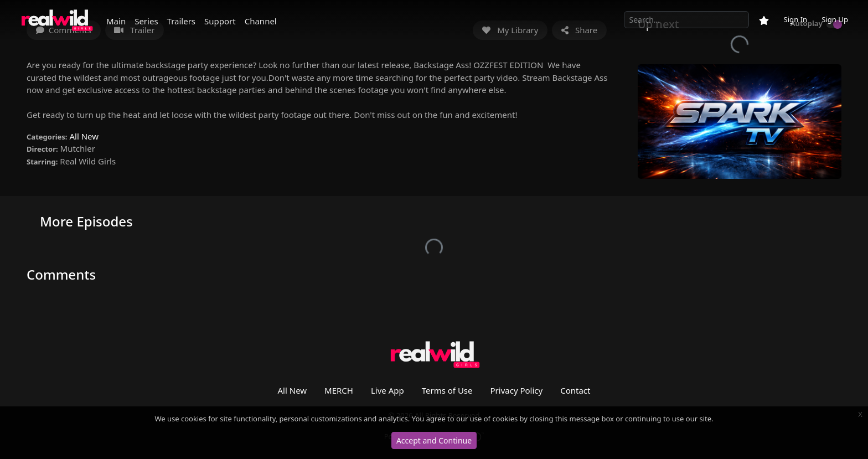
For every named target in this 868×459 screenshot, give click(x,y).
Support (220, 21)
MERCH (339, 390)
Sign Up (835, 19)
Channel (261, 21)
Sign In (795, 19)
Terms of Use (447, 390)
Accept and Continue (434, 440)
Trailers (181, 21)
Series (146, 21)
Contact (575, 390)
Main (116, 21)
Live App (387, 390)
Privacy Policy (517, 390)
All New (84, 136)
